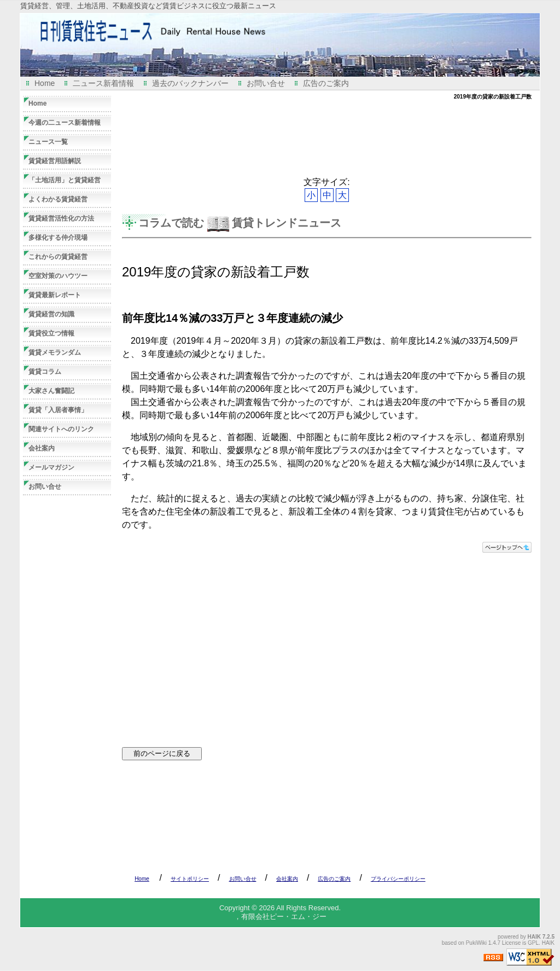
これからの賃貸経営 (58, 257)
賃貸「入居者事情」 (58, 410)
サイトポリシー (190, 879)
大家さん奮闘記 (51, 391)
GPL (533, 943)
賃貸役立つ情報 (51, 333)
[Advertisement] (321, 138)
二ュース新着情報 (103, 83)
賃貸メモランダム (55, 352)
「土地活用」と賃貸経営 (65, 180)
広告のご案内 (326, 83)
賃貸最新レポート (55, 295)
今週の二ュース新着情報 (65, 123)
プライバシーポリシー (398, 879)
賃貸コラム (45, 372)
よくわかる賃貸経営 (58, 199)
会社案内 (42, 448)
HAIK (534, 937)
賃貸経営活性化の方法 (61, 218)
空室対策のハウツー (58, 276)
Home (45, 83)
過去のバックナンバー (190, 83)
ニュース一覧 (48, 142)
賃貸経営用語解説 (55, 161)
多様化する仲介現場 (58, 238)
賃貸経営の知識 (51, 314)
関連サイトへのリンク (61, 429)
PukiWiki (476, 943)
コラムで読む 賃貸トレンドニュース (240, 223)
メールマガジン (51, 467)
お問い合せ (266, 83)
